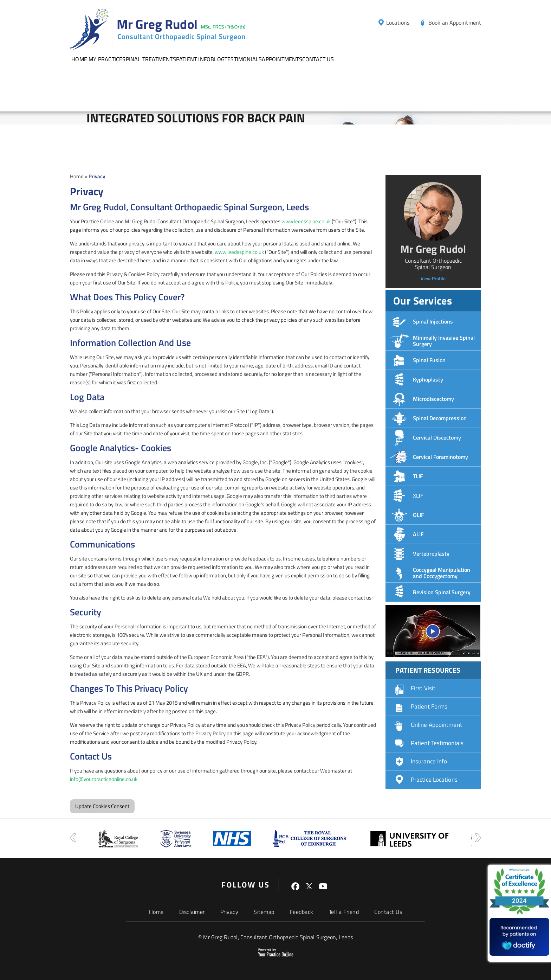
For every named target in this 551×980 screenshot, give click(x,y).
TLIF (418, 476)
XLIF (418, 495)
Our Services (423, 301)
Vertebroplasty (431, 553)
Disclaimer (192, 912)
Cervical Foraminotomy (440, 457)
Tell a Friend (344, 912)
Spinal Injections (433, 321)
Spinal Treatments (149, 59)
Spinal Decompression (440, 418)
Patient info (193, 59)
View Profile (433, 278)
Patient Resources (428, 670)
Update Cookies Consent (102, 806)
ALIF (418, 534)
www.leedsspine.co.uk (306, 221)
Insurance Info (429, 761)
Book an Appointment (455, 23)
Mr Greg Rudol (433, 249)
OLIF (418, 515)
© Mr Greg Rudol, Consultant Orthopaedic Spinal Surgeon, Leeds (275, 937)
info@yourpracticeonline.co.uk (104, 779)
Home (79, 59)
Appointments (282, 59)
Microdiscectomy (433, 399)
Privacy (229, 912)
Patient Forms (429, 706)
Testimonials (243, 59)
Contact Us (318, 59)
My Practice (105, 59)
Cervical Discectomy (437, 437)
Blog (218, 59)
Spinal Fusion (429, 360)
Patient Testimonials (437, 743)
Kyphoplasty (428, 379)
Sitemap (264, 912)
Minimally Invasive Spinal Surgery (444, 341)
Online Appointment (436, 725)
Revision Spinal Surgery (442, 592)
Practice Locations (434, 780)
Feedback (302, 912)
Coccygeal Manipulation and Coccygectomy (442, 573)
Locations (398, 23)
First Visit (423, 688)
